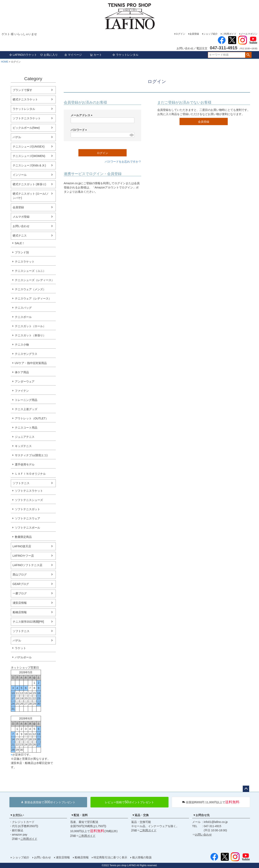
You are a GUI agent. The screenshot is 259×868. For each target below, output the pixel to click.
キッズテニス (23, 446)
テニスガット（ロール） (30, 326)
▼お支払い (17, 815)
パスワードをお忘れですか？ (123, 162)
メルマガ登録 (21, 217)
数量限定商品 (23, 537)
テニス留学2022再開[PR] (28, 622)
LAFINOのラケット (23, 55)
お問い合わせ (21, 226)
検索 (248, 55)
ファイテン (22, 391)
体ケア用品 (22, 372)
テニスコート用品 (26, 428)
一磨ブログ (20, 593)
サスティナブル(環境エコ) (31, 455)
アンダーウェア (25, 381)
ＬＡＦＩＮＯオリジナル (30, 474)
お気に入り (49, 55)
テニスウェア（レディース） (33, 298)
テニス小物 (22, 345)
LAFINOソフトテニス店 (28, 565)
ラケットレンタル (125, 55)
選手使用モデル (25, 464)
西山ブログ (20, 575)
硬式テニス (20, 236)
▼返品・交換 (140, 815)
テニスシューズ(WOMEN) (29, 156)
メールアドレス (82, 115)
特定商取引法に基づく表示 (110, 857)
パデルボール (23, 657)
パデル (17, 137)
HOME (5, 62)
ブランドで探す (22, 90)
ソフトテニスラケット (27, 118)
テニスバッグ (23, 308)
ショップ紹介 (210, 34)
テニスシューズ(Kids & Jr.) (29, 165)
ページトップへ (246, 789)
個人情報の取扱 (142, 857)
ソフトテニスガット (27, 509)
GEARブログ (21, 584)
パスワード (79, 130)
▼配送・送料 (79, 815)
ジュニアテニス (25, 437)
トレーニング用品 (26, 400)
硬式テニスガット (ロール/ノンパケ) (31, 196)
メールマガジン (249, 34)
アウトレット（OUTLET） (32, 418)
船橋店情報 (20, 612)
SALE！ (20, 243)
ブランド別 (22, 252)
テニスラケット (25, 262)
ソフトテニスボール (27, 528)
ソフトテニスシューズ (29, 500)
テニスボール (23, 317)
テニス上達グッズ (26, 409)
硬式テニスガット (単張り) (29, 184)
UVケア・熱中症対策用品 (31, 363)
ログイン (180, 34)
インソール (20, 175)
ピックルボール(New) (26, 128)
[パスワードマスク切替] (131, 135)
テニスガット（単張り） (30, 335)
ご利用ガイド (229, 34)
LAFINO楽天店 (22, 546)
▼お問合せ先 (201, 815)
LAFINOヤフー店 (23, 556)
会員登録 (194, 34)
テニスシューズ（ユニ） (30, 271)
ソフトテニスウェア (27, 518)
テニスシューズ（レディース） (35, 280)
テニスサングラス (26, 354)
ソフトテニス (21, 483)
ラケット (20, 648)
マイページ (73, 55)
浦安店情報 (20, 603)
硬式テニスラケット (25, 99)
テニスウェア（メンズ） (30, 289)
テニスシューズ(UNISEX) (29, 147)
